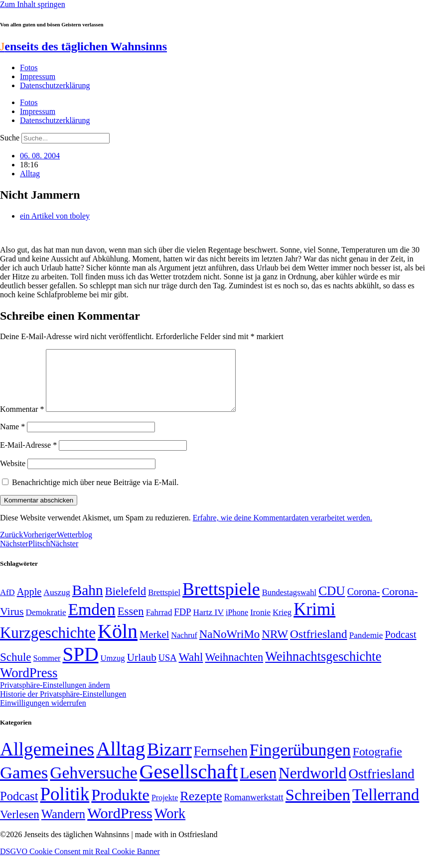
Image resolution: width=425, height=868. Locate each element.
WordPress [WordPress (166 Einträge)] (120, 825)
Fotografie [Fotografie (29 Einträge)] (377, 763)
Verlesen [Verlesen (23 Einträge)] (20, 826)
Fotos (29, 67)
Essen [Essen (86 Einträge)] (131, 623)
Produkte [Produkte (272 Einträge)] (120, 807)
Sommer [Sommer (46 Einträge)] (47, 670)
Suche (10, 138)
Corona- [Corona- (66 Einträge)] (364, 604)
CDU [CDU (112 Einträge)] (332, 603)
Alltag (30, 174)
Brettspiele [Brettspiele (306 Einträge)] (221, 601)
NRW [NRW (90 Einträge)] (275, 646)
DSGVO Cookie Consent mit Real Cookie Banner (80, 863)
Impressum (38, 76)
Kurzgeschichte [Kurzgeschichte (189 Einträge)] (48, 645)
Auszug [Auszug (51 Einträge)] (57, 604)
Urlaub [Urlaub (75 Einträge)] (142, 669)
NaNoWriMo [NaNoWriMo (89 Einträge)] (229, 646)
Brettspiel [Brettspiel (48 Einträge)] (164, 604)
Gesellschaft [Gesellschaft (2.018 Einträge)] (189, 784)
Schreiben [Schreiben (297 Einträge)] (318, 807)
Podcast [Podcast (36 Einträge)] (19, 808)
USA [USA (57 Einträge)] (168, 670)
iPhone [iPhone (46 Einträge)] (237, 624)
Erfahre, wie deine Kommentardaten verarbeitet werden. (283, 530)
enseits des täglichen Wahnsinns (83, 46)
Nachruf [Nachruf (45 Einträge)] (184, 647)
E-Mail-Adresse (28, 457)
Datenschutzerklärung (55, 85)
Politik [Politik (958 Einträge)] (65, 806)
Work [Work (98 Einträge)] (170, 825)
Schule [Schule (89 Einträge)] (15, 669)
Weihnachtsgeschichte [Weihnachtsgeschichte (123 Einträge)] (323, 669)
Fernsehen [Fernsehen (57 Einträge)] (221, 763)
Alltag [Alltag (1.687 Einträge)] (121, 761)
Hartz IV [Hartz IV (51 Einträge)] (209, 624)
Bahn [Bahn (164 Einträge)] (88, 602)
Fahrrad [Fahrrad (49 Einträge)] (159, 624)
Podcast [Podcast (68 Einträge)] (400, 646)
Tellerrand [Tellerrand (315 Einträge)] (386, 807)
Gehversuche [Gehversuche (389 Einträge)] (93, 785)
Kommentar (22, 421)
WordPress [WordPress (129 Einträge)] (29, 685)
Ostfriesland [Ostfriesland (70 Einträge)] (382, 786)
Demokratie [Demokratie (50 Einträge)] (46, 624)
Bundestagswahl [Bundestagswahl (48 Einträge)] (289, 604)
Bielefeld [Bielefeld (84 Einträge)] (126, 603)
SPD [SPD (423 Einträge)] (81, 666)
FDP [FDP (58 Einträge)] (182, 624)
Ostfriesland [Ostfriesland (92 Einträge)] (319, 646)
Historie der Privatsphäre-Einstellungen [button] (63, 706)
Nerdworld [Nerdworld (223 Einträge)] (312, 785)
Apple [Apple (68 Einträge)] (29, 604)
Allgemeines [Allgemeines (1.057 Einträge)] (47, 761)
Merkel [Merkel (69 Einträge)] (154, 646)
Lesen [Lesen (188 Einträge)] (258, 785)
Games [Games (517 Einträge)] (24, 785)
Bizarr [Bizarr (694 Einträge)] (169, 761)
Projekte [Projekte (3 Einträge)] (165, 809)
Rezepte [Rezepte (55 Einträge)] (201, 808)
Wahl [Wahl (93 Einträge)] (191, 669)
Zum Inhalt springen (33, 4)
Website (13, 475)
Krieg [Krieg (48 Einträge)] (282, 624)
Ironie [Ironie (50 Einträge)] (260, 624)
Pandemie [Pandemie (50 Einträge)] (366, 647)
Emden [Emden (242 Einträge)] (92, 621)
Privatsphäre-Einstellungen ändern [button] (55, 697)
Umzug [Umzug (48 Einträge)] (113, 670)
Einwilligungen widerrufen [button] (43, 715)
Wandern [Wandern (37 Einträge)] (63, 826)
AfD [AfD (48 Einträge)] (7, 604)
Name (12, 438)
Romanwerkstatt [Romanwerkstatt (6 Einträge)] (254, 809)
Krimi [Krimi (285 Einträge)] (314, 621)
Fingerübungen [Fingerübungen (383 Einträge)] (300, 762)
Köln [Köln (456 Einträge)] (118, 643)
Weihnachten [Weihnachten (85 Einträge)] (234, 669)
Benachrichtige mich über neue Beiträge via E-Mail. (95, 494)
